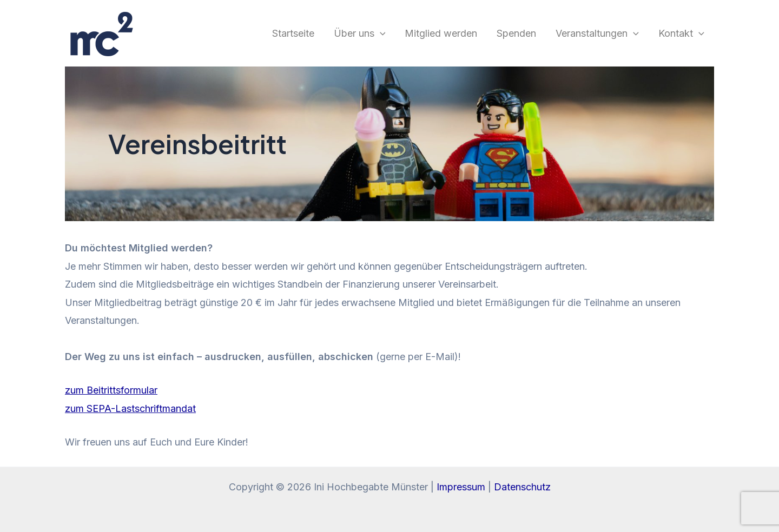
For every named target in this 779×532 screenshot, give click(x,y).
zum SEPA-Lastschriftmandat (130, 408)
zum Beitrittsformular (111, 390)
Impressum (461, 487)
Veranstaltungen (597, 34)
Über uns (360, 34)
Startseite (293, 33)
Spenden (516, 33)
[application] (380, 34)
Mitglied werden (441, 33)
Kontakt (681, 34)
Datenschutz (522, 487)
